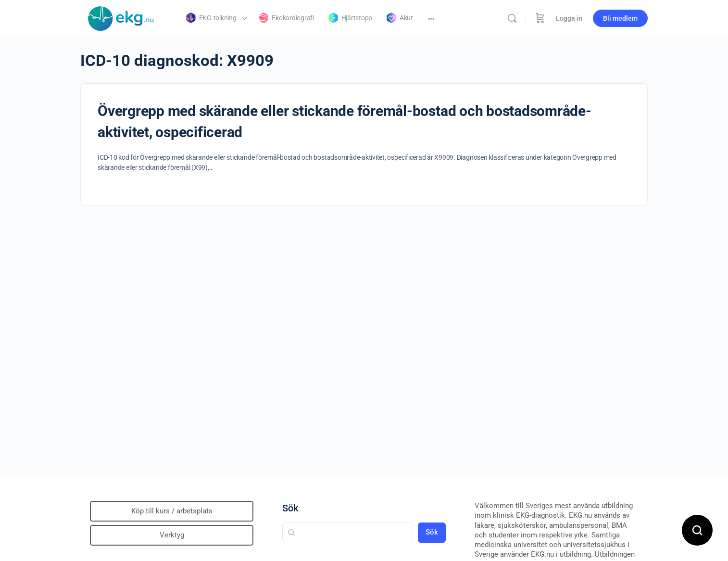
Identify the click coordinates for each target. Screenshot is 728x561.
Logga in (569, 18)
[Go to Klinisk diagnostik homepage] (121, 17)
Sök (290, 508)
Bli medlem (620, 18)
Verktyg (172, 535)
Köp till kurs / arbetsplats (172, 511)
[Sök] (512, 18)
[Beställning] (540, 18)
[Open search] (697, 530)
